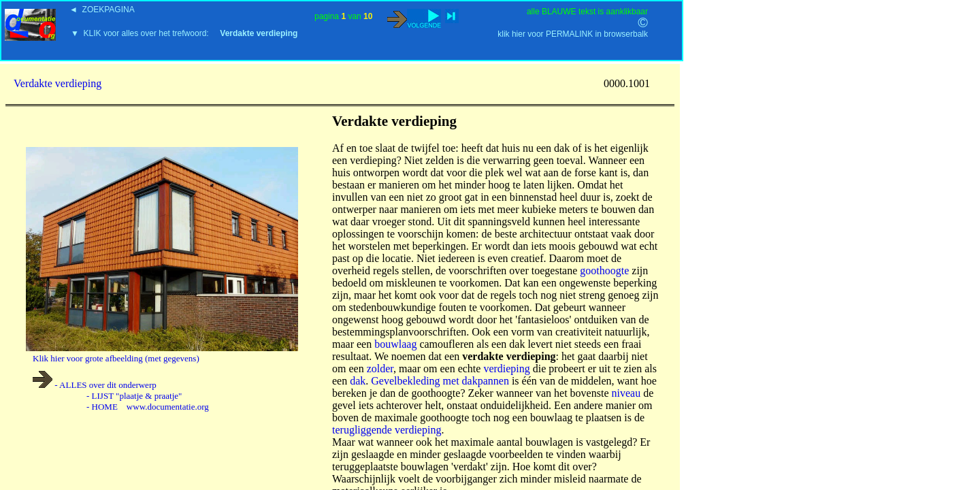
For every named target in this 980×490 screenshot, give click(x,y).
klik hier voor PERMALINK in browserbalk (573, 34)
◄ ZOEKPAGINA (102, 10)
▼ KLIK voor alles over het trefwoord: (184, 33)
